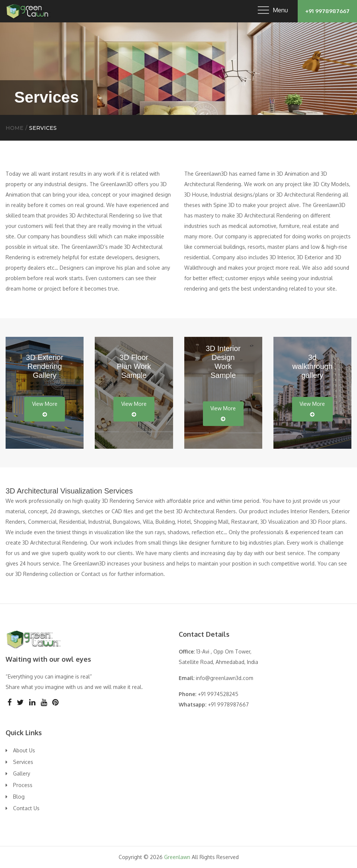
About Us (24, 750)
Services (23, 762)
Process (23, 785)
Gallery (22, 773)
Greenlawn (177, 857)
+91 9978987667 (327, 11)
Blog (19, 797)
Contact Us (26, 808)
